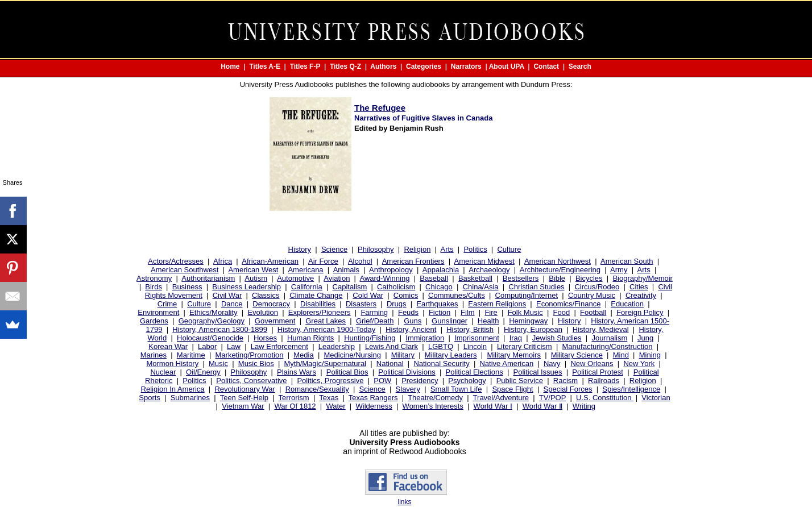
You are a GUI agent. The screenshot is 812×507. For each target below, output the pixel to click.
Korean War (168, 346)
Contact (546, 67)
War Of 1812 (295, 406)
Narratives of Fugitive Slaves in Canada (423, 118)
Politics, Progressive (330, 381)
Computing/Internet (527, 295)
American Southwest (185, 270)
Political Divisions (407, 372)
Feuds (408, 312)
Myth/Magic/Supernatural (326, 363)
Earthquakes (437, 304)
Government (275, 321)
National (390, 363)
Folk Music (525, 312)
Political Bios (347, 372)
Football (593, 312)
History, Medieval (601, 329)
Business (187, 287)
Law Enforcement (279, 346)
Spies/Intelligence (631, 389)
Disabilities (318, 304)
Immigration (425, 338)
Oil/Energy (203, 372)
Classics (266, 295)
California (307, 287)
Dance (232, 304)
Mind (621, 355)
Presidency (420, 381)
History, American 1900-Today (326, 329)
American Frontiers (413, 261)
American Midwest (484, 261)
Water (335, 406)
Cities (639, 287)
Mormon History (172, 363)
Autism (256, 278)
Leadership (337, 346)
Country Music (592, 295)
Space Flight (512, 389)
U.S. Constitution (605, 398)
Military (403, 355)
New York (639, 363)
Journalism (609, 338)
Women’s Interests (433, 406)
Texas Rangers (373, 398)
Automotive (295, 278)
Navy (552, 363)
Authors (383, 67)
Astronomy (154, 278)
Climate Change (316, 295)
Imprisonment (477, 338)
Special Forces (568, 389)
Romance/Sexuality (317, 389)
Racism (565, 381)
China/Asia (481, 287)
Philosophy (376, 249)
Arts (447, 249)
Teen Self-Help (244, 398)
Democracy (271, 304)
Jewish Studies (557, 338)
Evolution (262, 312)
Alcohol (360, 261)
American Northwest (558, 261)
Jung (645, 338)
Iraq (516, 338)
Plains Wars (297, 372)
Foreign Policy (640, 312)
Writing (584, 406)
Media (303, 355)
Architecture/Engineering (560, 270)
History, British (470, 329)
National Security (441, 363)
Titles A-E (265, 67)
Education (627, 304)
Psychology (467, 381)
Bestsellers (521, 278)
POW (382, 381)
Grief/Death (375, 321)
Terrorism (294, 398)
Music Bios (256, 363)
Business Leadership (246, 287)
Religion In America (173, 389)
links (404, 502)
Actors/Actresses (176, 261)
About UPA (507, 67)
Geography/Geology (212, 321)
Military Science (577, 355)
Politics (475, 249)
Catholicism (396, 287)
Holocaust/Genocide (210, 338)
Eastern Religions (497, 304)
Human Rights (310, 338)
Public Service (520, 381)
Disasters (361, 304)
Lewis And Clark (391, 346)
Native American (506, 363)
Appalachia (441, 270)
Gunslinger (449, 321)
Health (488, 321)
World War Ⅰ (493, 406)
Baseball (434, 278)
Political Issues (538, 372)
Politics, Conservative (251, 381)
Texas (329, 398)
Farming (374, 312)
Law (234, 346)
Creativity (641, 295)
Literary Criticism (525, 346)
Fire (491, 312)
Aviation (337, 278)
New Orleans (592, 363)
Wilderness (374, 406)
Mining (650, 355)
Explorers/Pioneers (320, 312)
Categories (424, 67)
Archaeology (489, 270)
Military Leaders (451, 355)
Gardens (154, 321)
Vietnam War (243, 406)
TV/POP (552, 398)
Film (468, 312)
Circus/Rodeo (597, 287)
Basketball (475, 278)
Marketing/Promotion (250, 355)
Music (218, 363)
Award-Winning (384, 278)
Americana (305, 270)
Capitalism (350, 287)
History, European (533, 329)
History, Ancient (411, 329)
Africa (223, 261)
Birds (154, 287)
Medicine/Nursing (353, 355)
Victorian (656, 398)
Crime (167, 304)
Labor (207, 346)
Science (334, 249)
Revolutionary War (245, 389)
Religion (417, 249)
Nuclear (163, 372)
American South (627, 261)
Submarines (190, 398)
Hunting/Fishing (370, 338)
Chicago (439, 287)
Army (619, 270)
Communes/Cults (457, 295)
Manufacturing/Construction (608, 346)
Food (562, 312)
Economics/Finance (568, 304)
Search (580, 67)
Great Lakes (326, 321)
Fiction (440, 312)
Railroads (604, 381)
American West (253, 270)
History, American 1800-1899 (220, 329)
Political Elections (475, 372)
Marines (154, 355)
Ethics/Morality (214, 312)
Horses (265, 338)
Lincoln (475, 346)
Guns (413, 321)
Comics (406, 295)
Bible (557, 278)
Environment (158, 312)
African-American (270, 261)
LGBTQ (441, 346)
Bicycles (589, 278)
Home (230, 67)
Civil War (227, 295)
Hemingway (528, 321)
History (300, 249)
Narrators (466, 67)
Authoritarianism (208, 278)
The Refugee (380, 108)
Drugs (397, 304)
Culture (509, 249)
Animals (346, 270)
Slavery (408, 389)
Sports (150, 398)
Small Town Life (456, 389)
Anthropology (391, 270)
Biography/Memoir (643, 278)
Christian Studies (536, 287)
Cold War (368, 295)
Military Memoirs (514, 355)
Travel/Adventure (501, 398)
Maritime (191, 355)
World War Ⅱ (542, 406)
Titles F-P (305, 67)
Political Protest (598, 372)
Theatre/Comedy (435, 398)
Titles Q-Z (345, 67)
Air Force (323, 261)
